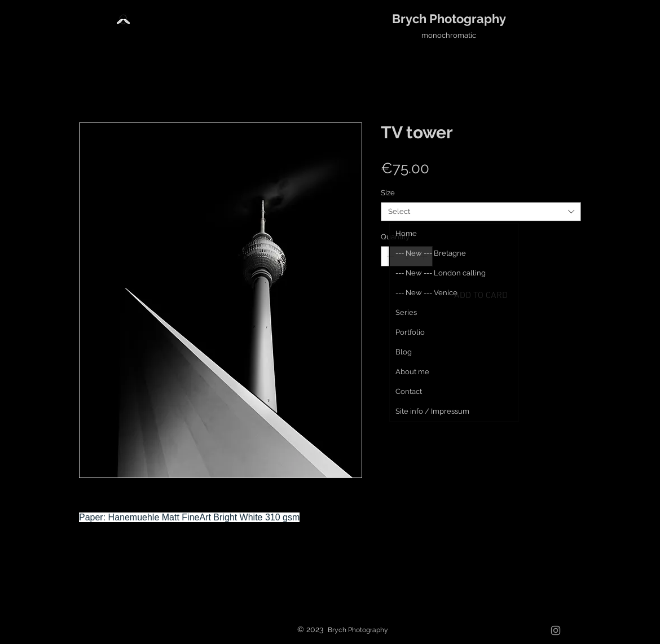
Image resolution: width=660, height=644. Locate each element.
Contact (409, 391)
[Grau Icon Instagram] (556, 630)
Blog (404, 352)
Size (388, 193)
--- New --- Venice (426, 293)
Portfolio (410, 332)
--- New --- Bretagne (431, 253)
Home (406, 233)
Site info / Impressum (432, 411)
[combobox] (481, 212)
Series (406, 312)
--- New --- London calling (441, 273)
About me (412, 372)
